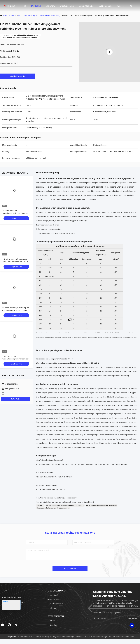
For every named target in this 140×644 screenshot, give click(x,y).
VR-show (50, 6)
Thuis (5, 16)
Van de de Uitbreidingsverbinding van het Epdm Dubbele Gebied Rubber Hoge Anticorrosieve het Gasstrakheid (15, 310)
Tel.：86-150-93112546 (11, 598)
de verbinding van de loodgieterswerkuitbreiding (65, 505)
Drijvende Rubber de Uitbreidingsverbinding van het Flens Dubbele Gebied (15, 213)
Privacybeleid (11, 637)
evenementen (105, 6)
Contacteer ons (86, 6)
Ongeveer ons (67, 6)
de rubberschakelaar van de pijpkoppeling (53, 508)
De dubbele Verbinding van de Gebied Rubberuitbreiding (39, 16)
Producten (36, 6)
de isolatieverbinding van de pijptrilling (101, 505)
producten (13, 16)
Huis (24, 6)
